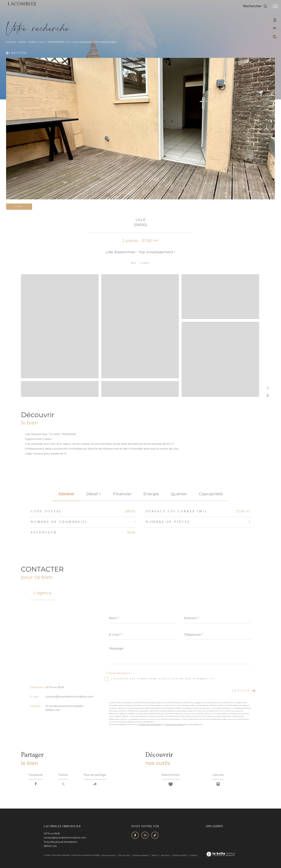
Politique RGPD (180, 855)
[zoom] (60, 377)
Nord (33, 42)
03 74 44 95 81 (55, 687)
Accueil (11, 42)
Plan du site (124, 855)
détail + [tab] (94, 494)
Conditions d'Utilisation (175, 724)
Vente (22, 42)
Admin (155, 855)
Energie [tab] (151, 494)
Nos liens (165, 855)
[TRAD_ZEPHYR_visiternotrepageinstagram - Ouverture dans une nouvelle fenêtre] (145, 835)
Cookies (193, 855)
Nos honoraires (108, 855)
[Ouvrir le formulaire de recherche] (255, 6)
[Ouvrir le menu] (275, 6)
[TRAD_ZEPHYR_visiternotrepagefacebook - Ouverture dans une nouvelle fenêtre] (135, 835)
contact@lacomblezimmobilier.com (69, 696)
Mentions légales (141, 855)
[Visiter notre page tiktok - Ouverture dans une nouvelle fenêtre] (155, 835)
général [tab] (66, 494)
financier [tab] (122, 494)
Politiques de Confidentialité (150, 724)
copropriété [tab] (211, 494)
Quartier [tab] (179, 494)
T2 (68, 42)
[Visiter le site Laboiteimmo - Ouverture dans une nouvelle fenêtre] (221, 854)
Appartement (56, 42)
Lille (42, 42)
